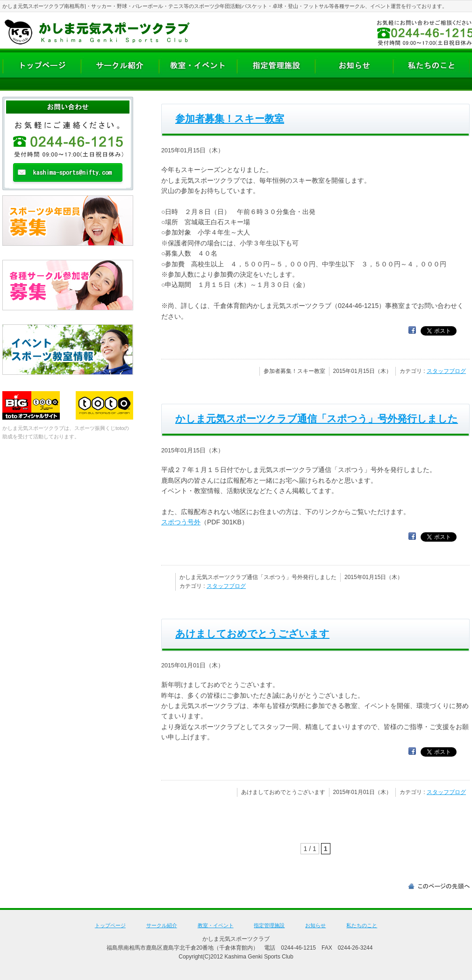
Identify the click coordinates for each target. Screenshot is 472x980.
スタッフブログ (446, 371)
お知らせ (315, 925)
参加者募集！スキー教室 (230, 118)
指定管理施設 (269, 925)
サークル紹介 (162, 925)
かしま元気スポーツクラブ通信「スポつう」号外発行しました (317, 418)
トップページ (110, 925)
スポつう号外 (181, 522)
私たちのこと (362, 925)
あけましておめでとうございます (252, 633)
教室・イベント (216, 925)
